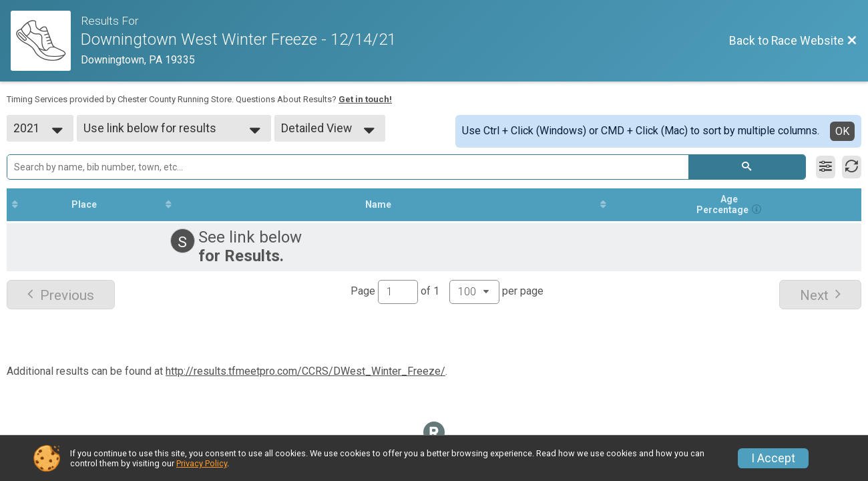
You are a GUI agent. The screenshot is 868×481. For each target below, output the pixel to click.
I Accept (773, 458)
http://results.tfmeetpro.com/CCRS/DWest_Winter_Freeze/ (305, 371)
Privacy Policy (202, 463)
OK (842, 131)
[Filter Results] (826, 167)
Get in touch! (365, 99)
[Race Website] (46, 41)
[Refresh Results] (852, 167)
